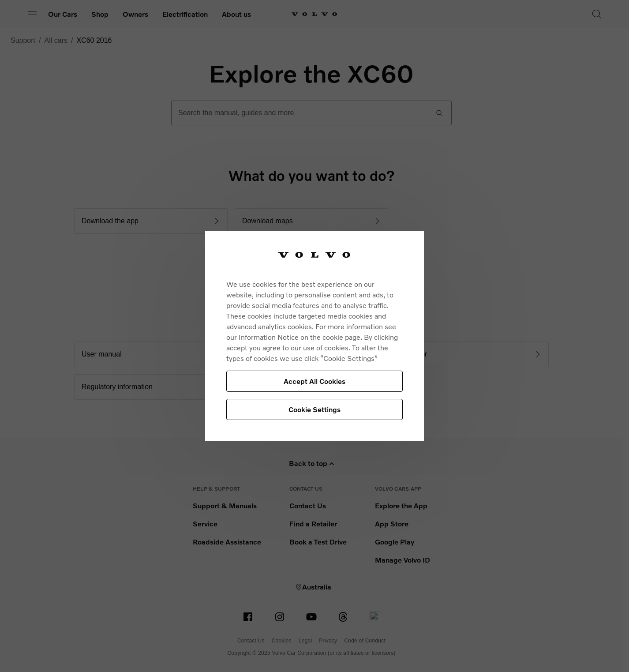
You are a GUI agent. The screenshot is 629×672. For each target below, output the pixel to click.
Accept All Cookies (314, 381)
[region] (314, 336)
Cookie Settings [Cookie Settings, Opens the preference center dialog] (314, 409)
